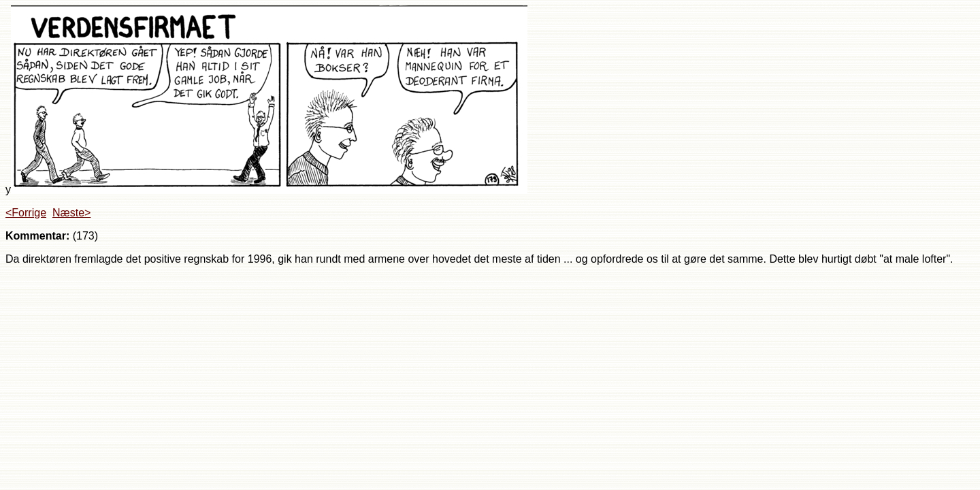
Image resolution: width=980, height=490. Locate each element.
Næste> (71, 213)
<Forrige (26, 213)
